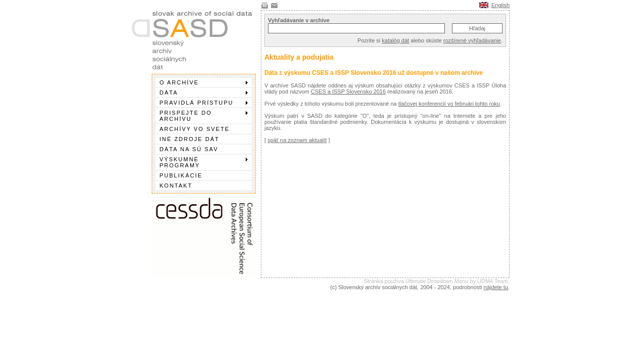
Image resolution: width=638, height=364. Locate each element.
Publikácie (181, 175)
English (500, 5)
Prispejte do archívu (204, 116)
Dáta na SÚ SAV (189, 149)
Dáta (204, 93)
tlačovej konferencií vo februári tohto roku (449, 104)
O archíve (204, 82)
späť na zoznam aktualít (297, 140)
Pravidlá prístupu (204, 103)
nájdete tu (496, 287)
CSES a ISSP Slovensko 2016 (348, 92)
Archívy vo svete (195, 129)
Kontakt (176, 186)
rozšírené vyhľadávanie (472, 40)
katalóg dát (395, 40)
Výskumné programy (204, 162)
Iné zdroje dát (190, 139)
